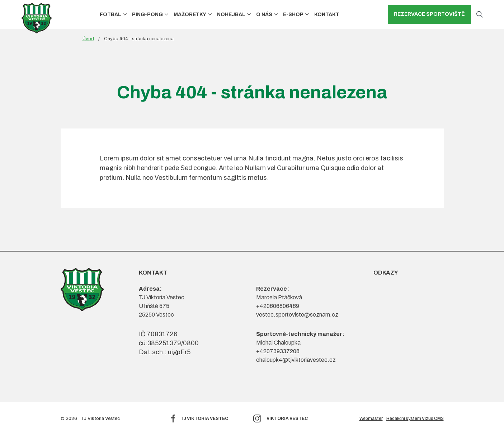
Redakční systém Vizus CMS (415, 418)
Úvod (88, 39)
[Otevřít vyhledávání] (480, 14)
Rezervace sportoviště (429, 14)
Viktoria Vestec (287, 418)
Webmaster (371, 418)
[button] (125, 15)
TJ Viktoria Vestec (204, 418)
